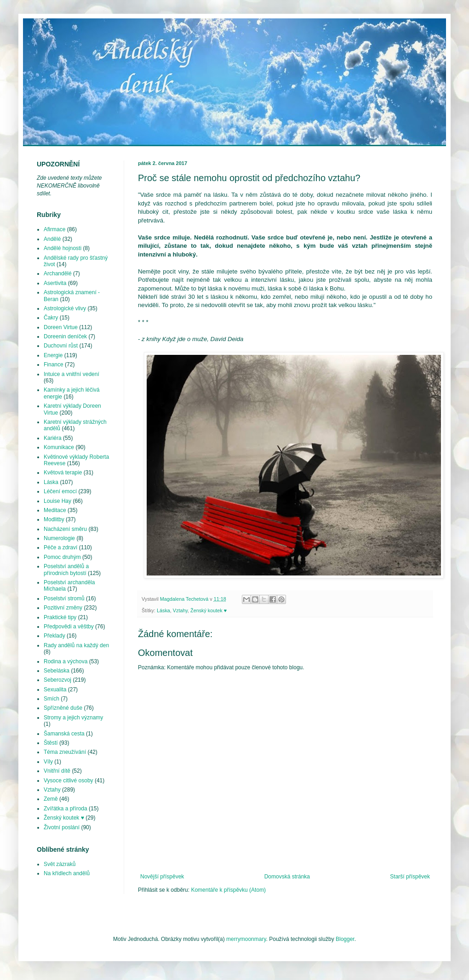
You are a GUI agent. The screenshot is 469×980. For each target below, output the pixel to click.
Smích (51, 699)
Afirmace (54, 229)
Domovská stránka (287, 877)
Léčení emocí (60, 491)
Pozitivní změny (63, 608)
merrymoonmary (246, 939)
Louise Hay (57, 501)
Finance (54, 365)
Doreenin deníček (65, 336)
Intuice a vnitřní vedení (71, 374)
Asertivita (55, 283)
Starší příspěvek (410, 877)
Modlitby (54, 519)
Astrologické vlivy (65, 308)
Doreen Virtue (61, 327)
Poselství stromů (64, 598)
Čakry (51, 318)
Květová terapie (63, 473)
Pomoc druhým (62, 557)
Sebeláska (57, 671)
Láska (163, 610)
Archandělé (58, 273)
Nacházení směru (65, 529)
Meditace (55, 510)
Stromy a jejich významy (73, 718)
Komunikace (59, 447)
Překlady (54, 636)
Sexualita (55, 689)
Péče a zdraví (60, 547)
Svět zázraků (60, 864)
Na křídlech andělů (67, 873)
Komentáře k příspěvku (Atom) (228, 890)
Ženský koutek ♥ (209, 610)
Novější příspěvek (162, 877)
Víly (48, 762)
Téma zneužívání (65, 752)
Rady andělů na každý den (76, 645)
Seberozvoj (57, 680)
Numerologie (59, 538)
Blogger (345, 939)
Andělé (52, 239)
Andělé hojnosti (63, 248)
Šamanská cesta (64, 734)
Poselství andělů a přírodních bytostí (66, 570)
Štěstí (51, 743)
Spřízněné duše (63, 708)
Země (51, 799)
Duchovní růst (61, 346)
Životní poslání (62, 827)
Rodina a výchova (66, 661)
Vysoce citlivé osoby (69, 781)
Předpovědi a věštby (69, 627)
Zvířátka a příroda (66, 809)
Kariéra (53, 438)
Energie (53, 355)
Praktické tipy (60, 617)
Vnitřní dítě (57, 771)
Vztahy (180, 610)
